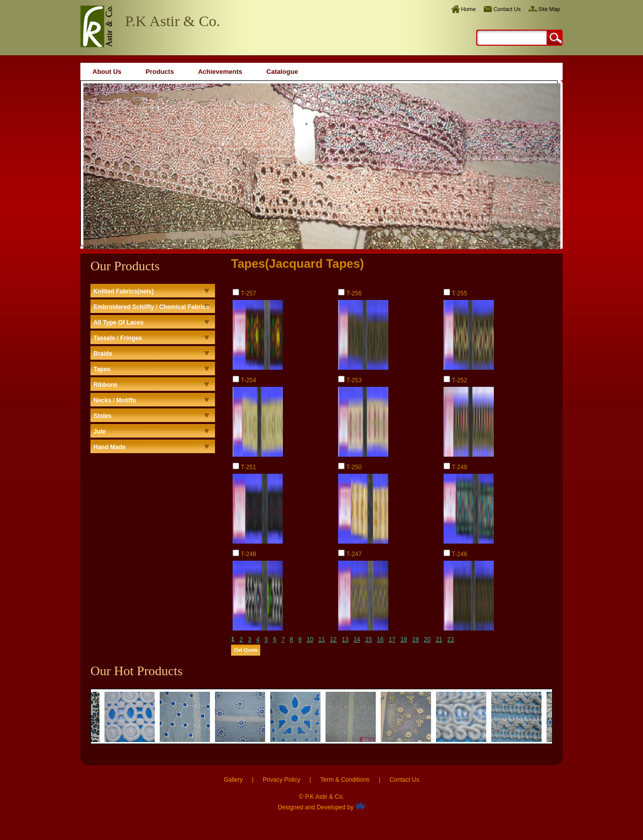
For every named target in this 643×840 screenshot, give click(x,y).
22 (451, 640)
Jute (100, 432)
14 (357, 640)
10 (310, 640)
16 (380, 640)
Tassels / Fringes (118, 338)
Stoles (102, 416)
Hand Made (110, 447)
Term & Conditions (345, 780)
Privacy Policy (282, 780)
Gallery (233, 780)
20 (427, 640)
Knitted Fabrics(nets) (124, 291)
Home (468, 9)
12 (333, 640)
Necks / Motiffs (115, 400)
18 (404, 640)
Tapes (102, 369)
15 (368, 640)
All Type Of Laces (119, 323)
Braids (103, 354)
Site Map (549, 9)
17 (392, 640)
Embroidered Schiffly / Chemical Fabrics (151, 307)
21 (439, 640)
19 (415, 640)
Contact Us (507, 9)
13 (345, 640)
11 (322, 640)
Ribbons (105, 385)
